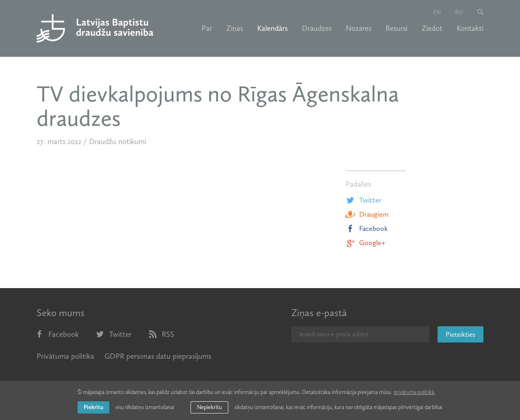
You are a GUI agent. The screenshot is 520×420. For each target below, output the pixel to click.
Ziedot (432, 28)
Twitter (363, 200)
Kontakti (470, 28)
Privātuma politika (65, 356)
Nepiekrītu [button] (209, 407)
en (437, 12)
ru (459, 12)
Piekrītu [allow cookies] (93, 407)
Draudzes (317, 28)
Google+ (365, 243)
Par (207, 28)
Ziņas (235, 28)
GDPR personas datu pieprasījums (158, 356)
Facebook (367, 228)
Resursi (396, 28)
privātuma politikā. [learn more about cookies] (414, 392)
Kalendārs (272, 28)
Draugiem (367, 214)
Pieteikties (460, 334)
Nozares (359, 28)
